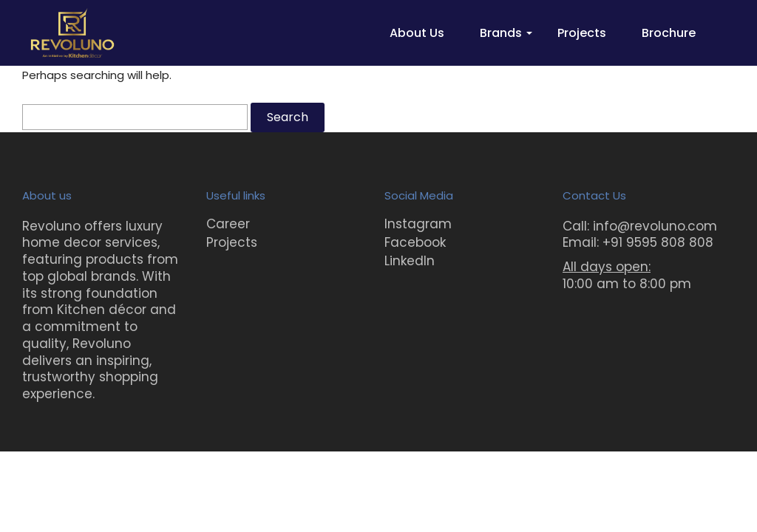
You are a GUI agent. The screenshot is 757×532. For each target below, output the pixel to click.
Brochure (669, 33)
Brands (501, 33)
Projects (582, 33)
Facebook (415, 242)
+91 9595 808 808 (658, 242)
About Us (417, 33)
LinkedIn (410, 261)
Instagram (418, 224)
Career (228, 224)
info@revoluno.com (655, 226)
